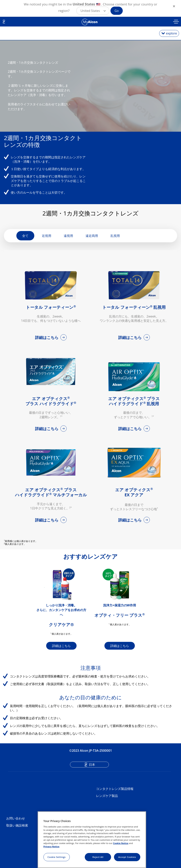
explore (171, 33)
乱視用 (115, 240)
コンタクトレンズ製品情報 (115, 793)
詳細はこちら (47, 342)
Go (117, 11)
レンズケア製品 (107, 800)
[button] (93, 11)
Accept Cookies (127, 857)
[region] (92, 840)
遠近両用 (92, 240)
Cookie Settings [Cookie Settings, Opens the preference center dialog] (57, 857)
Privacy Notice (51, 846)
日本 (92, 769)
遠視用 (68, 240)
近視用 (47, 240)
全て (25, 240)
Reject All (98, 857)
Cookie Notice (121, 843)
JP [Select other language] (4, 22)
